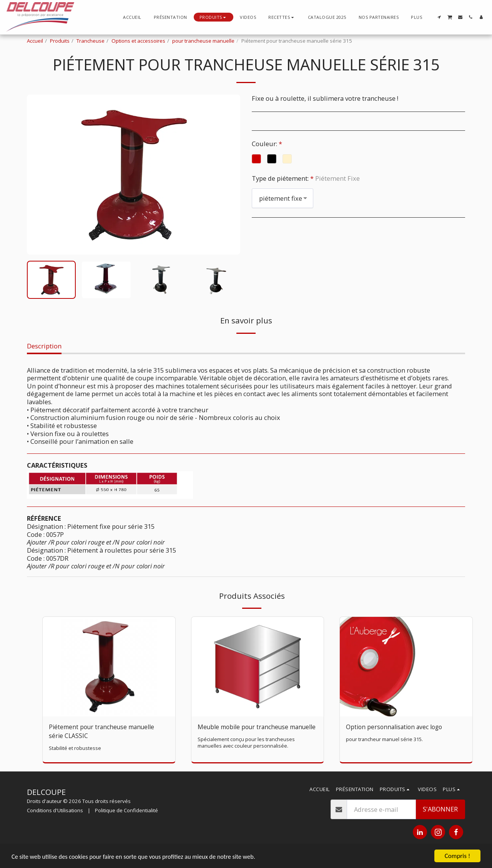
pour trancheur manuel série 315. (385, 740)
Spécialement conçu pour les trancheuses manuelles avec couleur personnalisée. (247, 752)
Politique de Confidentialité (126, 818)
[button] (282, 17)
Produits (60, 41)
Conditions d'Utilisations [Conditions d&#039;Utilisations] (55, 818)
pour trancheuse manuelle (203, 41)
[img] (109, 666)
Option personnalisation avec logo (397, 727)
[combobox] (283, 198)
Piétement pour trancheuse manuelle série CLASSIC (105, 732)
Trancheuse (91, 41)
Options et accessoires (138, 41)
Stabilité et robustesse (75, 749)
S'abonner (440, 817)
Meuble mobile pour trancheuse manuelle (246, 732)
